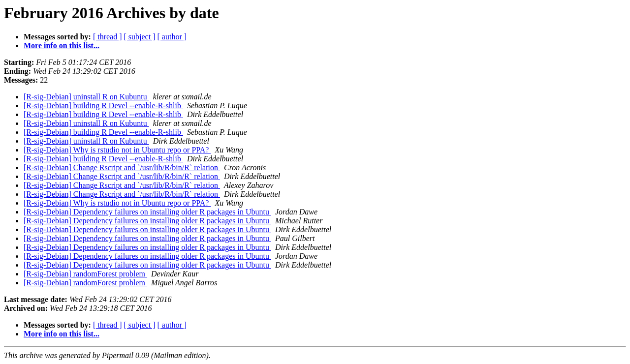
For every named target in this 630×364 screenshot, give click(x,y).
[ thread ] (108, 37)
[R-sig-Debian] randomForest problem (85, 274)
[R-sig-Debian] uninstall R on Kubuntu (86, 97)
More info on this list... (62, 45)
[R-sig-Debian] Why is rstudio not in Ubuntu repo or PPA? (117, 150)
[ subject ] (140, 37)
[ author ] (172, 37)
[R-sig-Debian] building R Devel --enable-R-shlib (103, 106)
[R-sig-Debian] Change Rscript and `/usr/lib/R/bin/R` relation (122, 167)
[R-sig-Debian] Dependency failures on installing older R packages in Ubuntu (147, 212)
